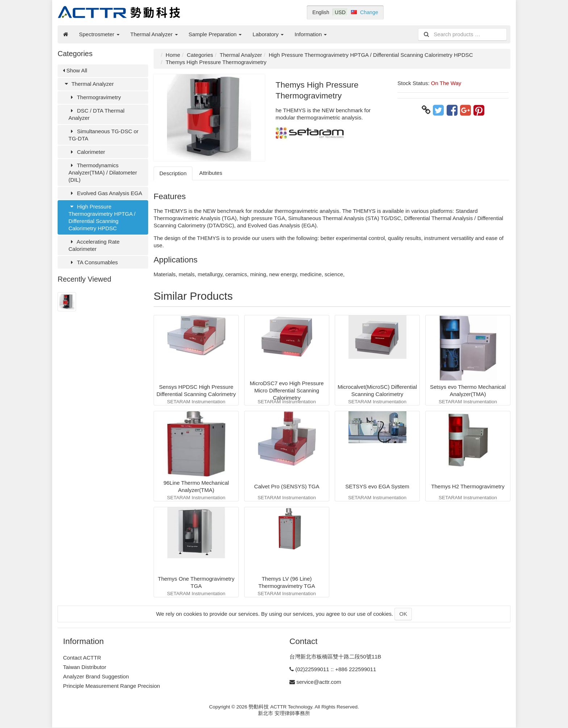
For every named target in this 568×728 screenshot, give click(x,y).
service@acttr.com (319, 682)
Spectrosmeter (99, 34)
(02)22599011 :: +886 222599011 (336, 669)
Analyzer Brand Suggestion (96, 676)
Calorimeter (87, 152)
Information (311, 34)
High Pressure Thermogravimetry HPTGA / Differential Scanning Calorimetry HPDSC (102, 217)
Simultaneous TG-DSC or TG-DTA (103, 135)
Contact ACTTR (82, 658)
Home (173, 55)
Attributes (211, 173)
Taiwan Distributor (85, 667)
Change (369, 12)
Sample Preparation (215, 34)
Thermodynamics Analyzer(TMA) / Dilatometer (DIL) (103, 172)
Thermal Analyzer (154, 34)
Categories (200, 55)
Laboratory (268, 34)
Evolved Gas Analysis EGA (105, 193)
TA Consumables (93, 262)
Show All (75, 70)
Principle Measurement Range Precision (112, 686)
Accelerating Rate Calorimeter (94, 245)
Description (173, 173)
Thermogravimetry (95, 97)
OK (403, 614)
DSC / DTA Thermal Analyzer (97, 114)
